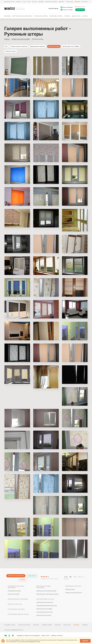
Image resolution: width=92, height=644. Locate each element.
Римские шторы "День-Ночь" (74, 593)
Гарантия (61, 2)
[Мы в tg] (13, 636)
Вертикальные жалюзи (22, 16)
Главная (7, 39)
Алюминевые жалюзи (14, 591)
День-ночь (76, 16)
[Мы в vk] (6, 636)
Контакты (85, 2)
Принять (85, 641)
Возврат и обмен (47, 625)
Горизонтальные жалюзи (19, 46)
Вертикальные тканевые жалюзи (46, 591)
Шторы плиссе (15, 604)
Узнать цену (69, 2)
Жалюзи (8, 16)
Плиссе (67, 16)
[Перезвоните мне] (80, 7)
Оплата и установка (51, 2)
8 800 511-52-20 (46, 636)
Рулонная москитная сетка (45, 612)
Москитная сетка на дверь (44, 609)
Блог (29, 2)
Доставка (36, 625)
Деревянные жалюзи (18, 599)
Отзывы (34, 2)
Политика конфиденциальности (14, 630)
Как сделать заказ (10, 625)
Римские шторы (56, 16)
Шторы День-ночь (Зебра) (71, 46)
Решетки (19, 2)
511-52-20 (53, 9)
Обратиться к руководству (16, 576)
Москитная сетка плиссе (44, 615)
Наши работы (32, 576)
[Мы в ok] (9, 636)
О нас (24, 2)
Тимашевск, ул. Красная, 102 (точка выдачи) (29, 636)
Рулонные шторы (41, 16)
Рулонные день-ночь (18, 614)
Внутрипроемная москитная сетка (47, 606)
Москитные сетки (9, 2)
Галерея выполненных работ (21, 39)
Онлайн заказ (80, 10)
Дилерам (41, 2)
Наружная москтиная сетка (45, 602)
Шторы (85, 16)
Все (7, 46)
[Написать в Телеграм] (66, 10)
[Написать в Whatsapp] (67, 7)
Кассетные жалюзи (14, 594)
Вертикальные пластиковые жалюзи (47, 594)
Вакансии (77, 2)
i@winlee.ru (54, 636)
